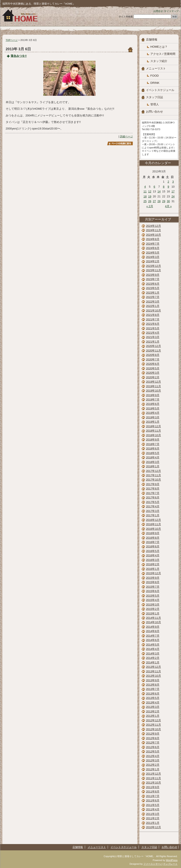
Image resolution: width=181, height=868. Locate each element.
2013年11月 (153, 671)
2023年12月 (153, 266)
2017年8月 (153, 489)
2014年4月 (153, 649)
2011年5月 (153, 805)
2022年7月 (153, 297)
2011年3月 (153, 814)
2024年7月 (153, 244)
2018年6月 (153, 448)
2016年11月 (153, 524)
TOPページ (12, 40)
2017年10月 (153, 480)
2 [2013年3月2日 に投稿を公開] (168, 182)
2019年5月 (153, 408)
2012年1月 (153, 769)
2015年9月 (153, 578)
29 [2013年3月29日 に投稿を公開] (164, 201)
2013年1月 (153, 716)
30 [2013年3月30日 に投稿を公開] (168, 201)
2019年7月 (153, 400)
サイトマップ (171, 11)
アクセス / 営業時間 (163, 54)
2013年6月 (153, 694)
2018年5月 (153, 453)
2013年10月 (153, 676)
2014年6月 (153, 640)
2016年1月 (153, 569)
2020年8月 (153, 355)
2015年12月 (153, 573)
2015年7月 (153, 587)
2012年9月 (153, 734)
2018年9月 (153, 440)
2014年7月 (153, 636)
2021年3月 (153, 337)
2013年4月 (153, 702)
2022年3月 (153, 302)
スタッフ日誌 (154, 97)
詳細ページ (126, 136)
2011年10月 (153, 783)
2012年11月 (153, 725)
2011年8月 (153, 791)
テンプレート (170, 864)
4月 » (168, 206)
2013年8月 (153, 685)
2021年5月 (153, 328)
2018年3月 (153, 462)
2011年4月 (153, 809)
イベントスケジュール (160, 90)
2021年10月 (153, 310)
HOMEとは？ (159, 47)
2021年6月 (153, 324)
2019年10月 (153, 391)
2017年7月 (153, 493)
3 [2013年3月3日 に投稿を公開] (173, 182)
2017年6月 (153, 497)
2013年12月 (153, 667)
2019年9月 (153, 395)
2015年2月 (153, 609)
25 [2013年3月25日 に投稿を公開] (145, 201)
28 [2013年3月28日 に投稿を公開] (159, 201)
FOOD (155, 76)
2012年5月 (153, 751)
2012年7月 (153, 743)
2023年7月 (153, 279)
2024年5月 (153, 253)
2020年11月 (153, 351)
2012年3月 (153, 760)
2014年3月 (153, 654)
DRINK (155, 83)
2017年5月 (153, 502)
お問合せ (158, 11)
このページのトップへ (120, 143)
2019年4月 (153, 413)
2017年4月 (153, 506)
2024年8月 (153, 239)
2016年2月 (153, 564)
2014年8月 (153, 631)
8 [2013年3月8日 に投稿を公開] (164, 187)
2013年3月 (153, 707)
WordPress (172, 860)
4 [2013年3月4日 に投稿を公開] (145, 187)
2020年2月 (153, 377)
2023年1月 (153, 293)
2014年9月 (153, 627)
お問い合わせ (154, 112)
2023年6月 (153, 284)
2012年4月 (153, 756)
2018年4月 (153, 457)
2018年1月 (153, 466)
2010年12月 (153, 827)
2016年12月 (153, 520)
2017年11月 (153, 475)
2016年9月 (153, 533)
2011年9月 (153, 787)
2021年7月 (153, 319)
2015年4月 (153, 600)
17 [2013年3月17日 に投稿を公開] (173, 191)
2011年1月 (153, 823)
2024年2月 (153, 261)
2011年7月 (153, 796)
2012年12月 (153, 720)
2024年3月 (153, 257)
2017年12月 (153, 471)
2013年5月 (153, 698)
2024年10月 (153, 235)
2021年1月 (153, 342)
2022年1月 (153, 306)
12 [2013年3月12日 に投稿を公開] (150, 191)
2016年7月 (153, 542)
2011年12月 (153, 774)
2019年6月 (153, 404)
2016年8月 (153, 538)
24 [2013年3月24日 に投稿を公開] (173, 196)
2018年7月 (153, 444)
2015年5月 (153, 596)
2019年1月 (153, 422)
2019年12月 (153, 382)
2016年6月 (153, 546)
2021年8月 (153, 315)
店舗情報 (152, 40)
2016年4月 (153, 555)
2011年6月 (153, 800)
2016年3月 (153, 560)
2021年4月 (153, 333)
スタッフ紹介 (159, 61)
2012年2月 (153, 765)
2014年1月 (153, 662)
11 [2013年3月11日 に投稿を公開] (145, 191)
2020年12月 (153, 346)
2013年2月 (153, 711)
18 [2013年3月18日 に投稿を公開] (145, 196)
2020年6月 (153, 364)
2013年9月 (153, 680)
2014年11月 (153, 618)
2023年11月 (153, 270)
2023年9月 (153, 275)
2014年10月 (153, 622)
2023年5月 (153, 288)
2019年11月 (153, 386)
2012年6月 (153, 747)
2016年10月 (153, 529)
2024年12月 (153, 226)
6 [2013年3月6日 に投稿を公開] (154, 187)
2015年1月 (153, 613)
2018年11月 (153, 431)
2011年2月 (153, 818)
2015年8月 (153, 582)
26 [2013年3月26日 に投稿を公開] (150, 201)
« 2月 (150, 206)
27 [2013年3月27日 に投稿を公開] (154, 201)
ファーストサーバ (153, 864)
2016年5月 (153, 551)
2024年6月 (153, 248)
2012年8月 (153, 738)
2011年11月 (153, 778)
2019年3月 (153, 417)
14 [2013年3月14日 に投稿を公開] (159, 191)
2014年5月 (153, 645)
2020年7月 (153, 359)
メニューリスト (156, 68)
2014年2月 (153, 658)
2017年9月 (153, 484)
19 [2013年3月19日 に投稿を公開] (150, 196)
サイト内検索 (126, 17)
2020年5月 (153, 368)
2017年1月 (153, 515)
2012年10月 (153, 729)
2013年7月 (153, 689)
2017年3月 (153, 511)
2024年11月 (153, 230)
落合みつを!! (19, 56)
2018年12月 (153, 426)
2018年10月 (153, 435)
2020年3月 (153, 373)
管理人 (155, 104)
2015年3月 (153, 605)
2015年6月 (153, 591)
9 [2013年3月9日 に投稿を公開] (168, 187)
